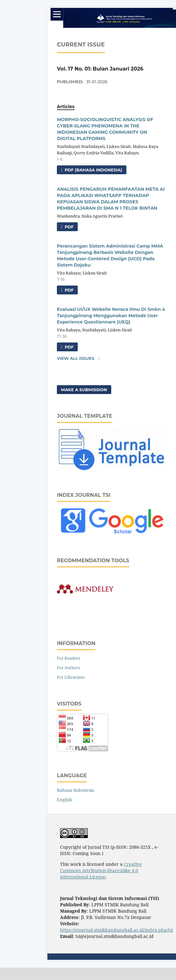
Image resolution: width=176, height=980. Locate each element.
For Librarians (71, 677)
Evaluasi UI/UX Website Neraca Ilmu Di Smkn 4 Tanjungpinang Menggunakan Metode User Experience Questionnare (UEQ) (111, 316)
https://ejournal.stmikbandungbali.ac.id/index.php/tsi (116, 930)
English (65, 800)
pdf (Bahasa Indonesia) (93, 170)
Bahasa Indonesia (76, 790)
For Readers (69, 658)
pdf (69, 227)
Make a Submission (84, 390)
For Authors (69, 668)
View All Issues (76, 358)
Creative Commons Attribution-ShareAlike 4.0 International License (101, 870)
